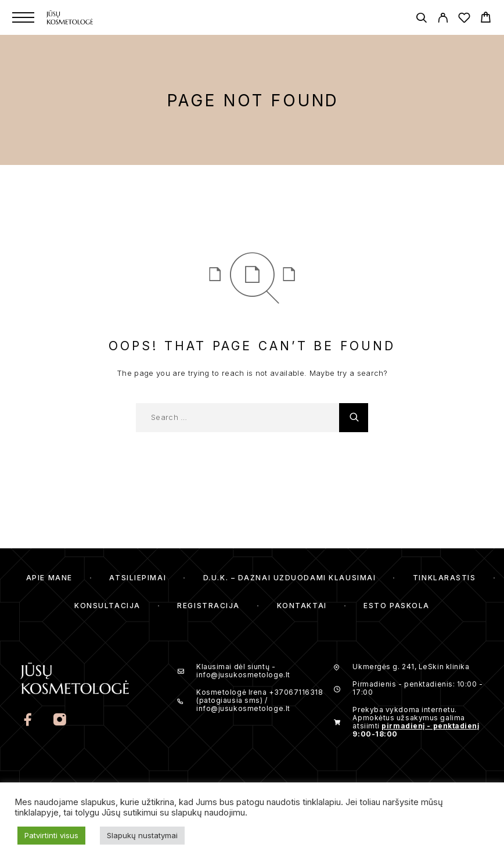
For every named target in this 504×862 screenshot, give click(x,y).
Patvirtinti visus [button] (51, 835)
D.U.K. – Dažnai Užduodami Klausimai (290, 578)
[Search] (421, 19)
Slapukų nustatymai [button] (142, 835)
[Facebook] (28, 721)
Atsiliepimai (138, 578)
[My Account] (443, 19)
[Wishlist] (464, 19)
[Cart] (486, 19)
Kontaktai (302, 606)
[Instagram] (60, 721)
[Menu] (23, 17)
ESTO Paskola (397, 606)
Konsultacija (107, 606)
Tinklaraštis (444, 578)
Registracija (208, 606)
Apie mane (49, 578)
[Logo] (87, 17)
